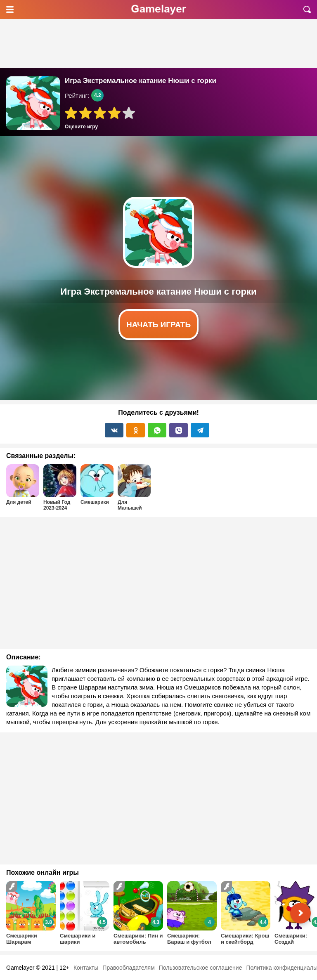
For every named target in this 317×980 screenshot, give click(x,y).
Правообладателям (128, 968)
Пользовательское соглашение (201, 968)
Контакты (86, 968)
